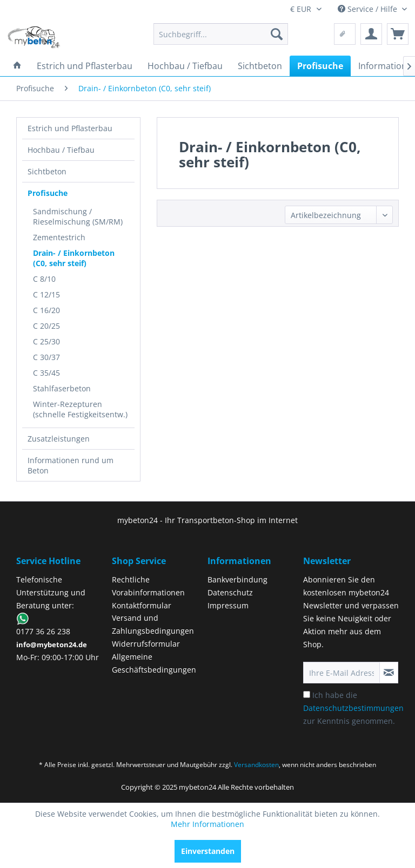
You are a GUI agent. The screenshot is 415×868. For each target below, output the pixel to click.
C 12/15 (46, 294)
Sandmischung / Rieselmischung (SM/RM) (78, 216)
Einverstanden (208, 851)
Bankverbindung (237, 579)
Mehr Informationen (207, 824)
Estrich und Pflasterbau (70, 128)
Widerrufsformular (146, 644)
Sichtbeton (47, 171)
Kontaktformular (142, 605)
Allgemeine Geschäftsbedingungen (154, 663)
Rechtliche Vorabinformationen (148, 586)
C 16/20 (46, 310)
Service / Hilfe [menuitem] (369, 9)
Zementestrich (59, 237)
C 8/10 (44, 279)
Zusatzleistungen (59, 439)
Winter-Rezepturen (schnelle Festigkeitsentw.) (80, 409)
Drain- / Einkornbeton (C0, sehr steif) (74, 258)
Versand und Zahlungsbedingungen (153, 624)
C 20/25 (46, 326)
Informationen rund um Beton (71, 465)
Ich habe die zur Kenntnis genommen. (353, 708)
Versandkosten (256, 765)
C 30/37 (46, 357)
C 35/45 (46, 373)
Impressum (228, 605)
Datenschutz (230, 592)
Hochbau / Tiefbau (61, 150)
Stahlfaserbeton (62, 388)
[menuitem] (221, 34)
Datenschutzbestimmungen (353, 708)
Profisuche (48, 193)
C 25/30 (46, 341)
